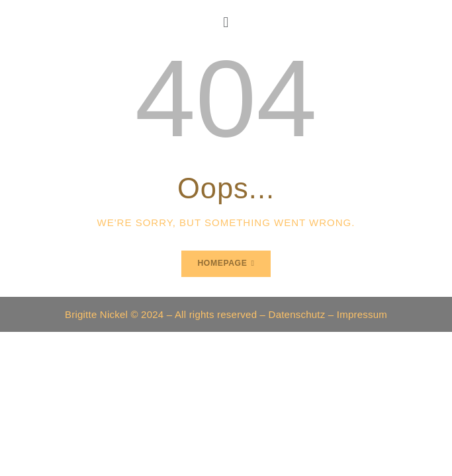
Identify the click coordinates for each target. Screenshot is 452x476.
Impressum (362, 314)
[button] (226, 22)
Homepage (222, 263)
